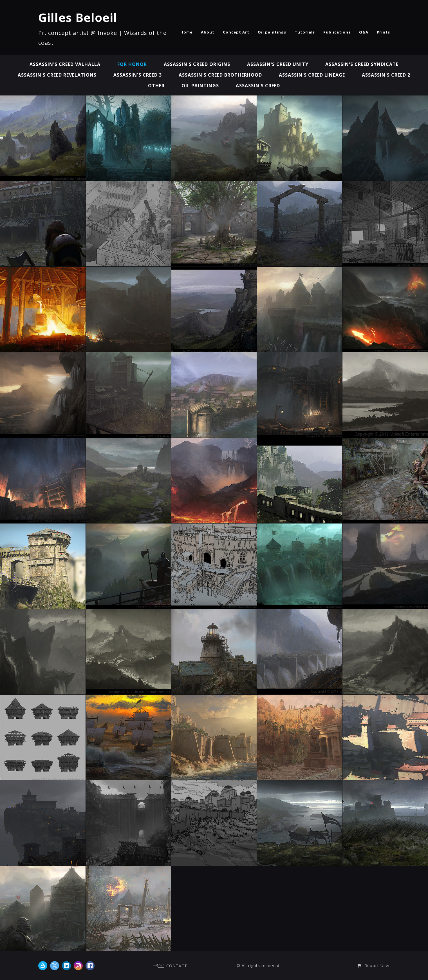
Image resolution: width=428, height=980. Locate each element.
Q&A (364, 32)
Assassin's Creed (258, 86)
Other (156, 86)
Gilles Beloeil (78, 17)
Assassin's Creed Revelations (57, 75)
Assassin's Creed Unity (278, 64)
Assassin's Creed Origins (197, 64)
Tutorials (305, 32)
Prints (383, 32)
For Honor (132, 64)
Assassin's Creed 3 (138, 75)
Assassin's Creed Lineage (312, 75)
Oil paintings (272, 32)
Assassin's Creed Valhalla (65, 64)
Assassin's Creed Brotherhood (220, 75)
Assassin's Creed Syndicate (362, 64)
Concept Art (236, 32)
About (208, 32)
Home (186, 32)
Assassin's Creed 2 (386, 75)
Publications (337, 32)
